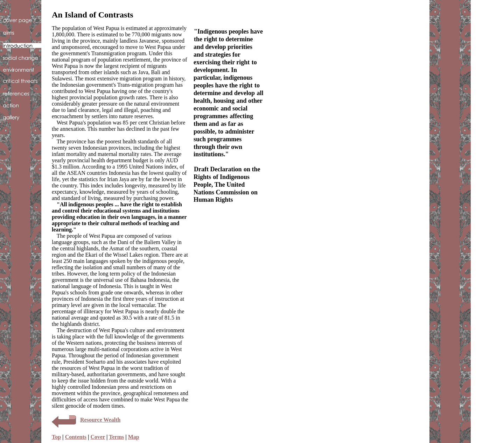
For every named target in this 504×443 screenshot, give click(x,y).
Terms (116, 437)
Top (56, 437)
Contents (76, 437)
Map (134, 437)
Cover (98, 437)
